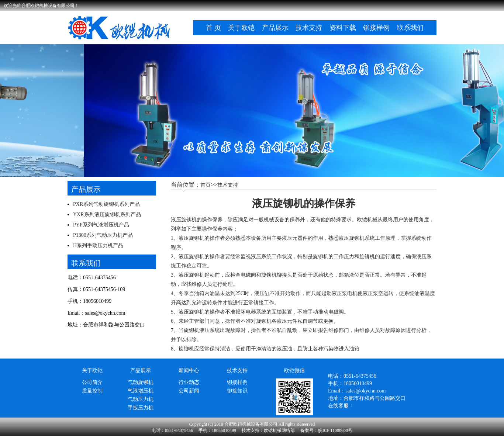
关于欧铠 (241, 28)
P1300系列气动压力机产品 (103, 235)
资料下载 (343, 28)
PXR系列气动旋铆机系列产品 (106, 204)
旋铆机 (321, 257)
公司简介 (92, 382)
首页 (206, 185)
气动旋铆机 (141, 382)
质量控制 (92, 391)
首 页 (213, 28)
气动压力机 (141, 399)
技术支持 (309, 28)
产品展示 (275, 28)
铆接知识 (237, 391)
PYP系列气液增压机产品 (101, 225)
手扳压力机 (141, 408)
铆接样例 (376, 28)
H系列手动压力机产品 (98, 245)
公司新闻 (189, 391)
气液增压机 (141, 391)
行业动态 (189, 382)
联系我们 (410, 28)
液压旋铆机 (184, 220)
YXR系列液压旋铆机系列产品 (107, 214)
